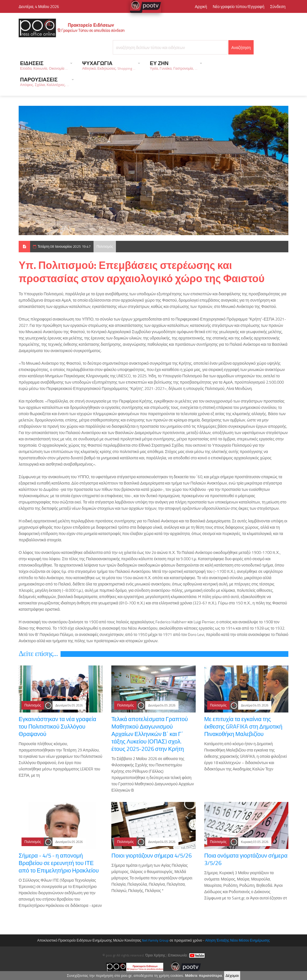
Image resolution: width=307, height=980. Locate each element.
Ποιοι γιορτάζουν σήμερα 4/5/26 (151, 855)
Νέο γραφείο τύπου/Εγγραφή (238, 6)
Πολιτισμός (105, 246)
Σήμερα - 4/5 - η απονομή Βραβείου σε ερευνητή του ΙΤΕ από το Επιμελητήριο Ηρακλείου (59, 863)
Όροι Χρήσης (156, 955)
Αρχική (201, 6)
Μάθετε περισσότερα (204, 976)
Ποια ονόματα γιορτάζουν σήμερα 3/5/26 (246, 859)
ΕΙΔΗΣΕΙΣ (44, 65)
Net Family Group (155, 940)
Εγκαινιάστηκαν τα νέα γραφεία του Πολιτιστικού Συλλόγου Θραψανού (57, 726)
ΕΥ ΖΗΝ (173, 65)
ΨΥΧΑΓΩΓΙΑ (109, 65)
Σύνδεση (278, 6)
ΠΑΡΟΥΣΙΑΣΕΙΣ (45, 82)
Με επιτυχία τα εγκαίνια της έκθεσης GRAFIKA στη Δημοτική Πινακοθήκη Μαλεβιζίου (243, 726)
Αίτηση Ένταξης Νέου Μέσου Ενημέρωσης (237, 940)
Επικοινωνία (177, 955)
